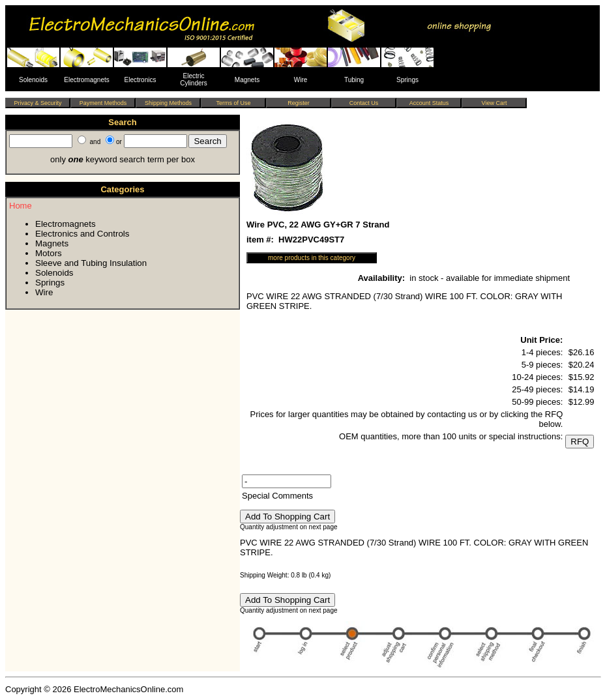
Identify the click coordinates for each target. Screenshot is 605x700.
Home (21, 206)
